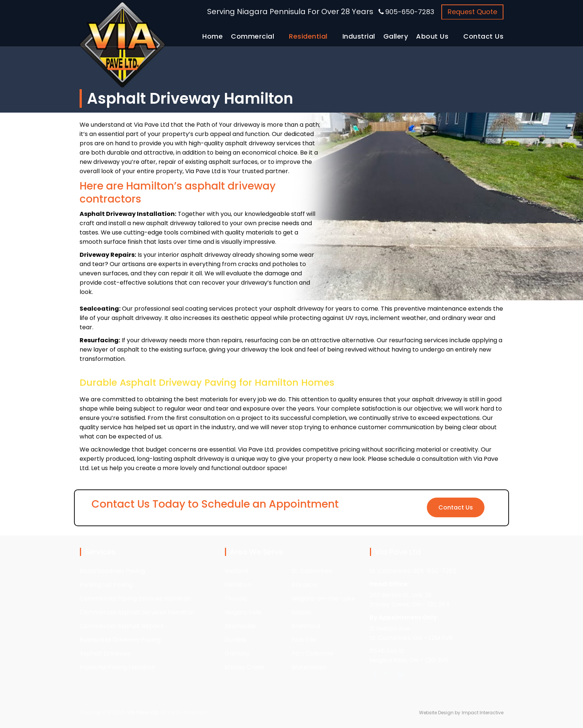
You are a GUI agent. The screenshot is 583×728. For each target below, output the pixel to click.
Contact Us (483, 36)
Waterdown (309, 667)
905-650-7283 (410, 12)
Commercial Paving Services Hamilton (135, 598)
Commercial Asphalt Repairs (122, 626)
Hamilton (238, 585)
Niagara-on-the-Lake (323, 598)
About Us (432, 36)
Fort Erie (304, 640)
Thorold (236, 598)
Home (212, 36)
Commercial (252, 36)
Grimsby (237, 653)
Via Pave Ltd (142, 712)
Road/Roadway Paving (112, 571)
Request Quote (472, 12)
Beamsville (240, 626)
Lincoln (302, 612)
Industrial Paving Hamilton (117, 667)
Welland (236, 571)
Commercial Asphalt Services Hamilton (137, 612)
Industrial (359, 36)
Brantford (306, 626)
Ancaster (305, 585)
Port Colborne (312, 653)
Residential (308, 36)
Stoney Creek (244, 667)
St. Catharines (312, 571)
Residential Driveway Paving (120, 640)
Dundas (236, 640)
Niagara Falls (243, 612)
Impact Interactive (483, 713)
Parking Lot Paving (106, 585)
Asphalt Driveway (105, 653)
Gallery (396, 36)
